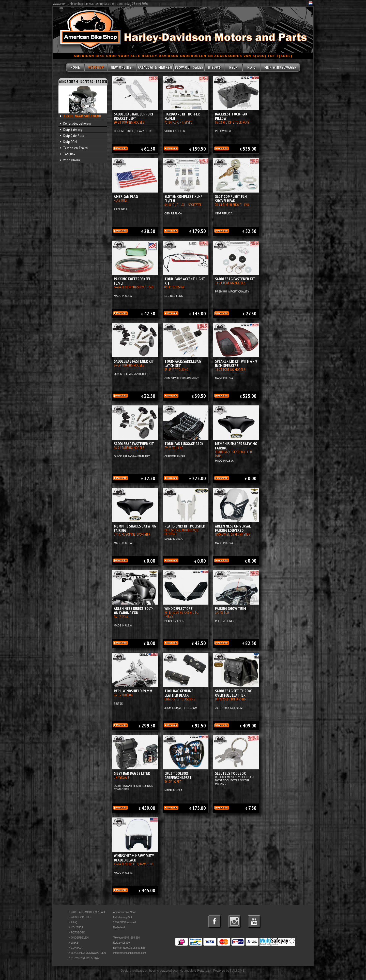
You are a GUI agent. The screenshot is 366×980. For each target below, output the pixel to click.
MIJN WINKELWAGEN (280, 67)
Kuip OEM (68, 142)
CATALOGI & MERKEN (155, 67)
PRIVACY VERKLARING (85, 958)
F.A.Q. (74, 922)
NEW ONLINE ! (122, 67)
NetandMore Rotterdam (195, 971)
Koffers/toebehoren (75, 123)
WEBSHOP (96, 67)
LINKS (75, 943)
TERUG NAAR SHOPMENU (82, 116)
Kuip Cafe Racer (73, 136)
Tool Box (67, 154)
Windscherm (70, 160)
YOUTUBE (77, 927)
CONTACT (77, 948)
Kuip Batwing (71, 129)
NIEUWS (215, 67)
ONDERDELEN (80, 938)
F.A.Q (252, 67)
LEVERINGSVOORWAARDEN (88, 953)
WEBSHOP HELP (81, 917)
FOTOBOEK (78, 933)
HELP (233, 67)
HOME (75, 67)
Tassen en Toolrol (74, 148)
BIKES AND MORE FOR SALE (88, 912)
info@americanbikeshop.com (129, 953)
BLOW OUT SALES (189, 67)
